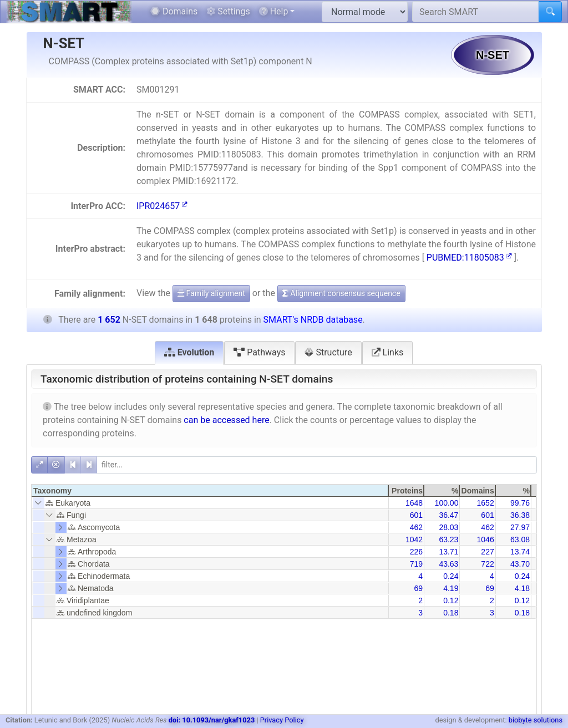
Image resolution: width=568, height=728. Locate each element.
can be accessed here (226, 420)
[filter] (317, 465)
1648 (414, 503)
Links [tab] (388, 352)
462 (416, 527)
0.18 (451, 613)
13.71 (448, 552)
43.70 (520, 564)
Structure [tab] (328, 352)
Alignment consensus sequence (341, 293)
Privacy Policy (282, 720)
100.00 (447, 503)
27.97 (520, 527)
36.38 (520, 515)
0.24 (451, 576)
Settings (228, 11)
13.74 (520, 552)
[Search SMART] (476, 12)
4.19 (451, 588)
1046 (486, 539)
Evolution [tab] (189, 352)
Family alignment (211, 293)
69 (419, 588)
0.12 (451, 600)
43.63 (448, 564)
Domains (174, 11)
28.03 (448, 527)
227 (487, 552)
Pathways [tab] (259, 352)
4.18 (522, 588)
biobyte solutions (536, 720)
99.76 (520, 503)
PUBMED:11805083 (469, 258)
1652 (486, 503)
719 (416, 564)
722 (487, 564)
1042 (414, 539)
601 (416, 515)
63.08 (520, 539)
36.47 (448, 515)
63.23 (448, 539)
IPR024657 (162, 206)
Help (274, 11)
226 (416, 552)
